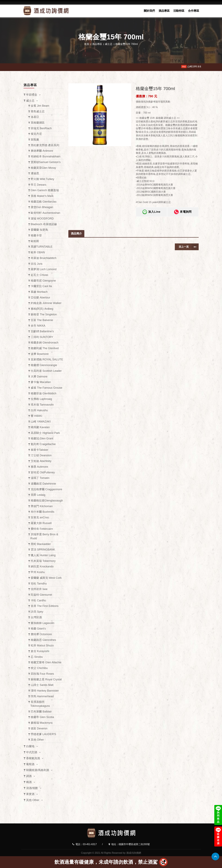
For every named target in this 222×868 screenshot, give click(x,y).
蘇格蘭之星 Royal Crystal (46, 679)
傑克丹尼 (36, 134)
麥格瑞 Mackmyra (42, 723)
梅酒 (29, 782)
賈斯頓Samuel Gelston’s (46, 162)
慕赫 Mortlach (39, 292)
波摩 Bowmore (40, 354)
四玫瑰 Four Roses (42, 674)
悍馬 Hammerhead (42, 696)
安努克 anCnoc (40, 517)
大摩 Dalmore (39, 377)
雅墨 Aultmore (39, 467)
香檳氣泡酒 (33, 758)
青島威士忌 (38, 111)
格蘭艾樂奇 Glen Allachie (46, 662)
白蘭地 (30, 746)
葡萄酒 (30, 764)
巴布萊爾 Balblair (41, 712)
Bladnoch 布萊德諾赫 (44, 224)
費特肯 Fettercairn (42, 529)
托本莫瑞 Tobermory (43, 561)
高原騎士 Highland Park (45, 433)
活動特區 (179, 11)
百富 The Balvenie (42, 320)
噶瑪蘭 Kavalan (40, 427)
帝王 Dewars (39, 185)
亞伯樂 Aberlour (40, 298)
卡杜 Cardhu (38, 600)
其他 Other (37, 740)
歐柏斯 (35, 241)
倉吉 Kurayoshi (40, 651)
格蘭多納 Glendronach (45, 343)
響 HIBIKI (36, 416)
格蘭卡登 (36, 235)
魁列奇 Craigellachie (43, 444)
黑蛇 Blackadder (41, 544)
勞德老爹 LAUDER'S (43, 734)
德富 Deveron (39, 728)
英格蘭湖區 (38, 123)
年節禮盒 (32, 95)
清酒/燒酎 (32, 788)
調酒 (29, 776)
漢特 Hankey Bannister (45, 691)
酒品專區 (164, 11)
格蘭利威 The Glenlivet (45, 348)
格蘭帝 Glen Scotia (42, 717)
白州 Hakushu (39, 410)
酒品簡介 (76, 252)
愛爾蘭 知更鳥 (39, 230)
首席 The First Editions (45, 606)
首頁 (87, 44)
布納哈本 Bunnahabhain (46, 156)
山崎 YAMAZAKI (41, 422)
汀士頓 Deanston (41, 455)
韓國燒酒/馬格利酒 (38, 770)
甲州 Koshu (38, 572)
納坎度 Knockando (42, 566)
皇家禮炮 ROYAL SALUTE (47, 359)
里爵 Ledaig (38, 495)
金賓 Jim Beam (40, 106)
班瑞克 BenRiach (41, 128)
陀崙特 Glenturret (41, 595)
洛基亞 (35, 117)
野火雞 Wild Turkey (42, 179)
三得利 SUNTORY (42, 337)
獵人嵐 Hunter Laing (43, 555)
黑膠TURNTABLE (42, 247)
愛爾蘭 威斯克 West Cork (46, 578)
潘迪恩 (35, 173)
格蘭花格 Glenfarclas (44, 202)
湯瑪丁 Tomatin (40, 478)
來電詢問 (183, 215)
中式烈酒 (32, 752)
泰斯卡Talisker (40, 450)
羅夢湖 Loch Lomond (44, 269)
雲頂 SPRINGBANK (43, 550)
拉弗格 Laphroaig (41, 399)
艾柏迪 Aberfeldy (41, 461)
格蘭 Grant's (38, 629)
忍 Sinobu (37, 657)
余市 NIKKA (38, 326)
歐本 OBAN (38, 252)
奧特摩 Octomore (41, 634)
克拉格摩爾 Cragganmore (46, 489)
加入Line (151, 215)
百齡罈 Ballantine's (42, 331)
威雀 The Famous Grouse (47, 388)
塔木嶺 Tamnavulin (42, 405)
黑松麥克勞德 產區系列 (45, 145)
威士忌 (109, 44)
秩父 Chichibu (39, 668)
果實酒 (30, 794)
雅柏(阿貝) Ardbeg (42, 309)
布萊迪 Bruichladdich (44, 258)
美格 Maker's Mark (42, 196)
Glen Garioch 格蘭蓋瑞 (45, 190)
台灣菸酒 (36, 617)
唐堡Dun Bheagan (42, 207)
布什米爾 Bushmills (43, 512)
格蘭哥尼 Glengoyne (43, 281)
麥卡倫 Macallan (41, 382)
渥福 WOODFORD (42, 219)
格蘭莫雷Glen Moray (43, 168)
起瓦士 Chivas (39, 275)
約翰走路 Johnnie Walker (46, 303)
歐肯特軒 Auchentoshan (45, 213)
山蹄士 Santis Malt (42, 685)
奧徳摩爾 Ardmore (42, 151)
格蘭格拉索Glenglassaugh (47, 501)
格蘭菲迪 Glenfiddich (44, 393)
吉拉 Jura (37, 264)
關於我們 (149, 11)
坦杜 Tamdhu (39, 584)
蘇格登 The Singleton (44, 314)
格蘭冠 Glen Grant (42, 438)
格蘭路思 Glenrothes (43, 640)
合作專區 (194, 11)
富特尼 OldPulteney (43, 472)
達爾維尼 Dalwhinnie (43, 484)
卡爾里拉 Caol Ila (41, 286)
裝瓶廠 (35, 140)
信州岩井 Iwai (39, 589)
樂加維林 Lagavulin (43, 623)
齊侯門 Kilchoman (42, 506)
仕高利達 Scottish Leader (46, 371)
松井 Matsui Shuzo (42, 645)
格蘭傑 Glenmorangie (44, 365)
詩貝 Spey (37, 612)
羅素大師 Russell (41, 523)
